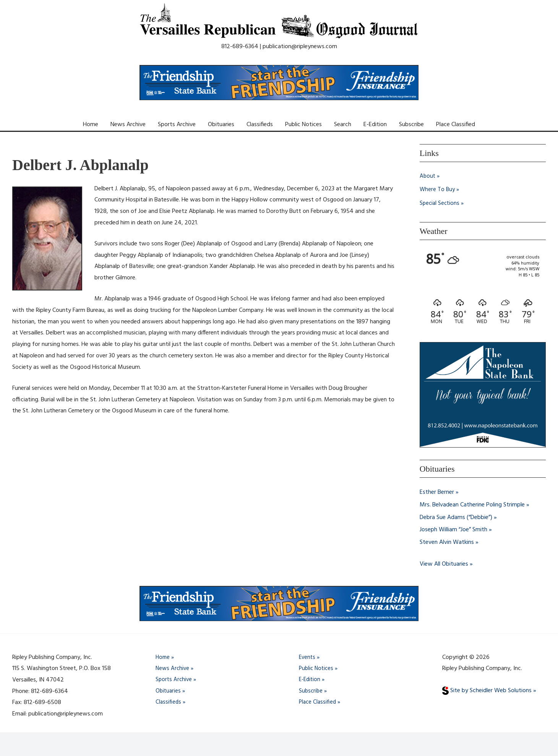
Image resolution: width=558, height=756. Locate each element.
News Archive (128, 125)
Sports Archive (177, 125)
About (428, 177)
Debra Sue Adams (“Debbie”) (456, 517)
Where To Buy (438, 190)
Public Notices (303, 125)
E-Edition (375, 125)
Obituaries (221, 125)
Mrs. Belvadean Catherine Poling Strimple (472, 505)
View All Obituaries (444, 563)
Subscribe (411, 125)
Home (91, 125)
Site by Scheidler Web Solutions (487, 689)
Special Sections (440, 204)
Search (343, 125)
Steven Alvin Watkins (447, 542)
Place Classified (456, 125)
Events (308, 656)
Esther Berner (437, 493)
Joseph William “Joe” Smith (453, 529)
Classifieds (260, 125)
